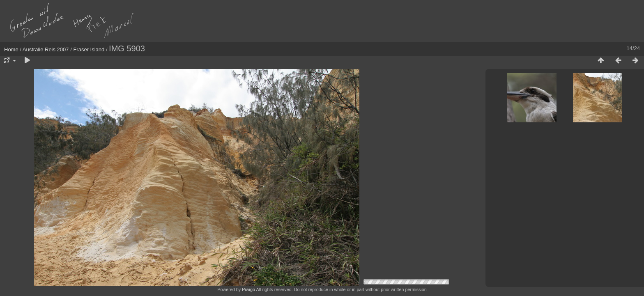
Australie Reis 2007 (46, 49)
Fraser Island (89, 49)
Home (11, 49)
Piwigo (248, 289)
